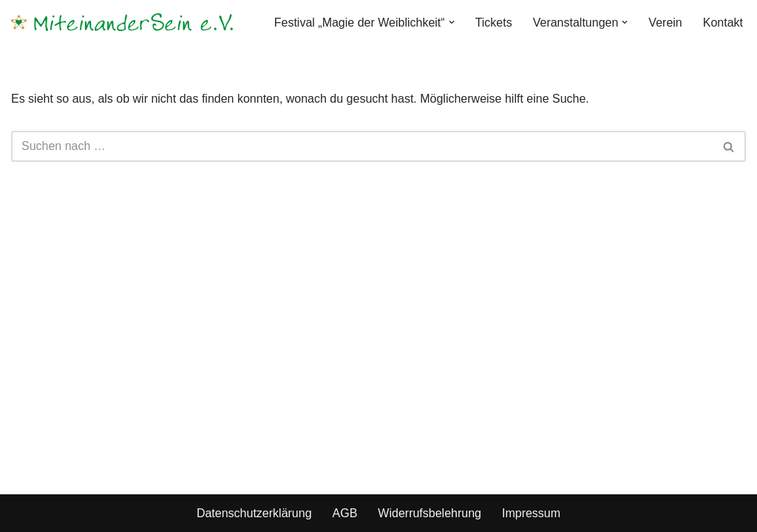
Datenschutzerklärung (254, 513)
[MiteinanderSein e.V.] (122, 22)
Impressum (531, 513)
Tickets (494, 23)
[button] (452, 22)
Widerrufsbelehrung (430, 513)
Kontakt (723, 23)
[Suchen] (362, 146)
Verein (665, 23)
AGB (345, 513)
